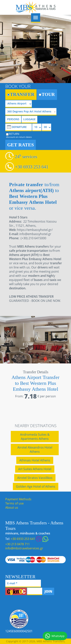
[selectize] (32, 112)
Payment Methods (18, 499)
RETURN (19, 135)
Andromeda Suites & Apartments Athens (35, 437)
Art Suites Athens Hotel (35, 469)
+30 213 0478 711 (18, 544)
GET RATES (21, 145)
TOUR (47, 94)
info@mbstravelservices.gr (24, 548)
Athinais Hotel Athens (35, 460)
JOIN (48, 591)
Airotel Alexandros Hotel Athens (35, 449)
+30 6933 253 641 (32, 167)
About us (12, 508)
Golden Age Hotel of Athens (36, 486)
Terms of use (14, 503)
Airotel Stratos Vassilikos (35, 478)
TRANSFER (21, 94)
